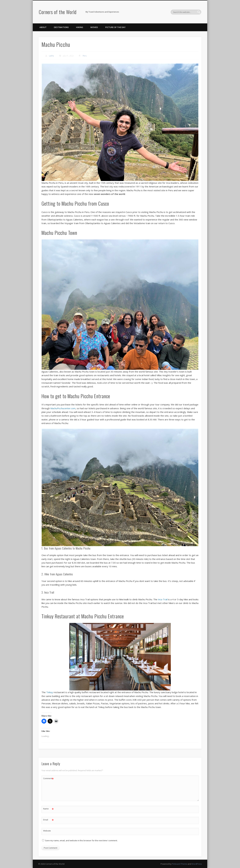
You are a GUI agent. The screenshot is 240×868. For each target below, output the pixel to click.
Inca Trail (163, 599)
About (43, 27)
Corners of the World (58, 12)
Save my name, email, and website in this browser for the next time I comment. (81, 840)
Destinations (61, 27)
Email (48, 820)
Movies (94, 27)
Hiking (80, 27)
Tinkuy (50, 692)
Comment (48, 778)
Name (48, 809)
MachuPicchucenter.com (63, 408)
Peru (85, 56)
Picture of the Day (115, 27)
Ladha (51, 56)
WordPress (197, 864)
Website (47, 831)
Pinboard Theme (180, 864)
